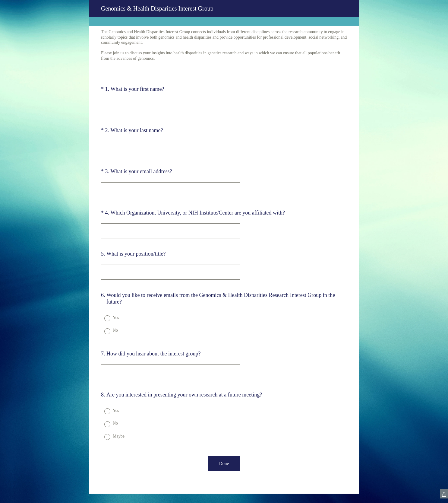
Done (224, 463)
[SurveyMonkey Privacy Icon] (444, 494)
